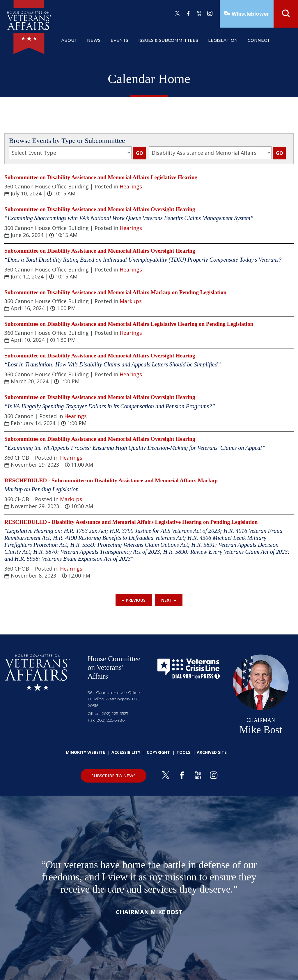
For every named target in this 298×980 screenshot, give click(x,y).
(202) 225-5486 (110, 720)
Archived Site (212, 752)
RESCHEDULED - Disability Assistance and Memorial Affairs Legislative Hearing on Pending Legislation (131, 522)
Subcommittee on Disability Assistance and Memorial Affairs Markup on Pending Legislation (115, 292)
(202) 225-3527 (115, 713)
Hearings (131, 186)
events (119, 40)
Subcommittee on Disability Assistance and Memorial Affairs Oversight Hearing (100, 209)
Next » (169, 600)
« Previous (134, 600)
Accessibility (126, 752)
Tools (183, 752)
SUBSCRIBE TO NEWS (113, 776)
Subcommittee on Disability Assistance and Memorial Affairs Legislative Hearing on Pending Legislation (129, 324)
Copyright (158, 752)
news (94, 40)
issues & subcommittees (168, 40)
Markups (131, 301)
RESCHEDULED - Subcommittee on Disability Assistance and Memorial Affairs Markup (111, 480)
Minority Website (85, 752)
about (69, 40)
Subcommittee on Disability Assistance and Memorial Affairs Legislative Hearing (101, 177)
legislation (223, 40)
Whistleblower (250, 14)
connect (259, 40)
